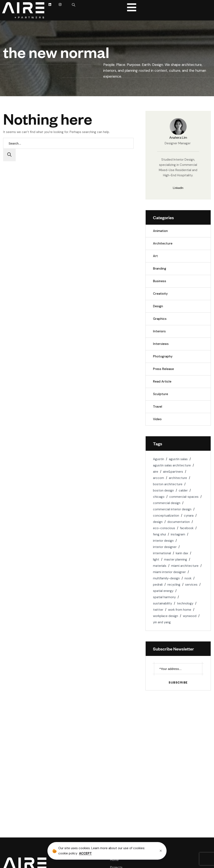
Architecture (163, 243)
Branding (160, 269)
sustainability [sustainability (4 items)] (162, 603)
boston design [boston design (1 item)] (163, 490)
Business (160, 281)
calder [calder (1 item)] (183, 490)
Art (155, 256)
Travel (158, 407)
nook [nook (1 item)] (188, 578)
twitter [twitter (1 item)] (158, 610)
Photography (163, 356)
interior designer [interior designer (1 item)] (165, 547)
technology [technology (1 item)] (185, 603)
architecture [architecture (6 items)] (178, 478)
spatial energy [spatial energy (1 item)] (163, 591)
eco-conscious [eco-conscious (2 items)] (164, 528)
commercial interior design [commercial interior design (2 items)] (172, 509)
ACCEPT (85, 853)
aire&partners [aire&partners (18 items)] (173, 472)
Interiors (159, 331)
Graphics (160, 319)
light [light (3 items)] (156, 559)
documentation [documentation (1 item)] (179, 522)
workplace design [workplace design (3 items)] (166, 616)
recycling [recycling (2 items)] (174, 585)
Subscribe (178, 682)
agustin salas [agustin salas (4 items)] (178, 459)
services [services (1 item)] (191, 585)
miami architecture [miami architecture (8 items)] (185, 566)
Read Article (162, 382)
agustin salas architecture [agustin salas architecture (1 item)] (172, 465)
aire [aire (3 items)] (156, 472)
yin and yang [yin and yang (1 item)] (162, 622)
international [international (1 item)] (162, 553)
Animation (160, 231)
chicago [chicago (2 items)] (159, 497)
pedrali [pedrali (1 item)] (158, 585)
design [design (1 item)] (158, 522)
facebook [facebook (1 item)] (187, 528)
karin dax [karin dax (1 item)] (182, 553)
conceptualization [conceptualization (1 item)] (166, 516)
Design (158, 306)
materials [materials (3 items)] (160, 566)
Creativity (160, 294)
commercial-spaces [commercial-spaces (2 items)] (184, 497)
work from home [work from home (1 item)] (180, 610)
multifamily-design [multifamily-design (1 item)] (166, 578)
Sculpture (160, 394)
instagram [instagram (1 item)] (178, 534)
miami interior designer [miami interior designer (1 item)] (169, 572)
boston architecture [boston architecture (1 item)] (168, 484)
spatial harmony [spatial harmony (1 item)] (164, 597)
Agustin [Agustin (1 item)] (159, 459)
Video (157, 419)
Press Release (163, 369)
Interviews (161, 344)
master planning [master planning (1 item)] (176, 559)
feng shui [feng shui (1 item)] (159, 534)
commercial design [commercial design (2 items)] (167, 503)
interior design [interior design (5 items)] (163, 541)
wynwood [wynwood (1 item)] (190, 616)
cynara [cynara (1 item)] (189, 516)
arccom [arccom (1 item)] (159, 478)
